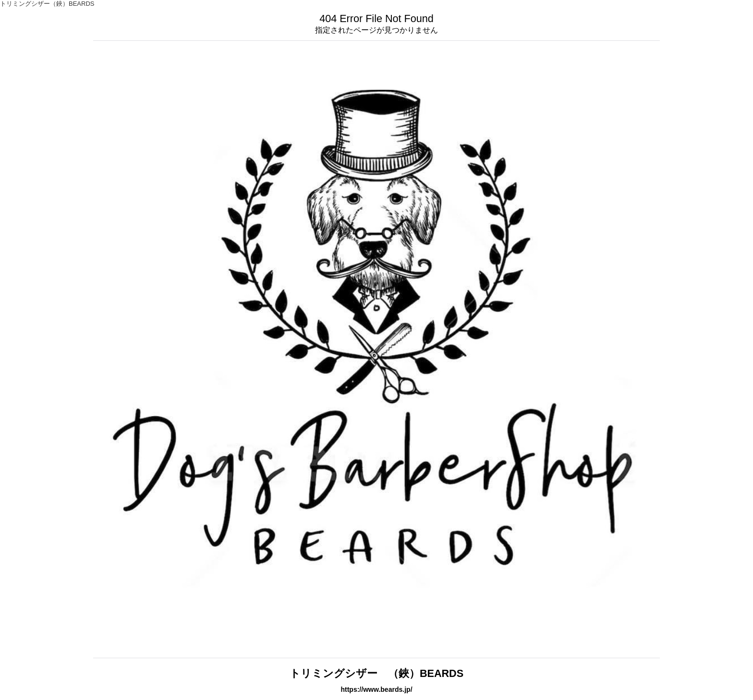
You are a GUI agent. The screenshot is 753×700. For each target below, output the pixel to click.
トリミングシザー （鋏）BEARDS (376, 673)
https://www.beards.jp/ (376, 689)
